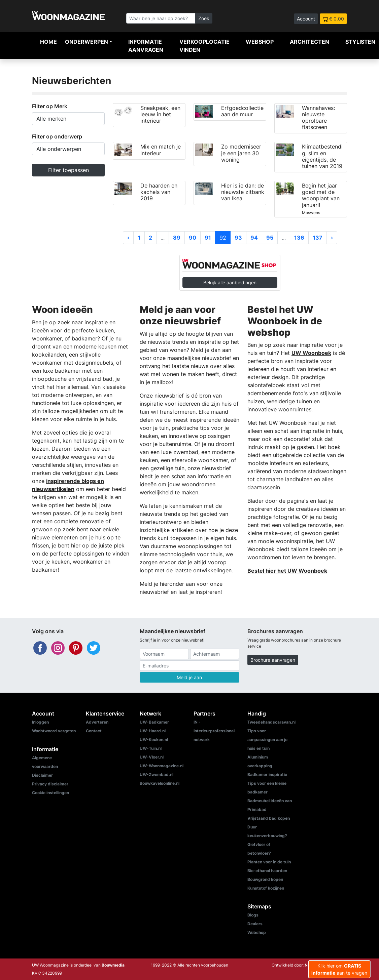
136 (299, 238)
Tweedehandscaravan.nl (271, 722)
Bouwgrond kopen (265, 879)
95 (270, 238)
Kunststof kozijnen (266, 888)
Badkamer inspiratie (267, 774)
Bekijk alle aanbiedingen (230, 282)
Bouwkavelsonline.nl (160, 783)
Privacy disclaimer (50, 784)
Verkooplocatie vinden (204, 46)
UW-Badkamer (154, 722)
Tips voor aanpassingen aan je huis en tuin (267, 740)
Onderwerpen (87, 42)
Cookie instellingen (50, 793)
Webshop (260, 42)
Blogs (253, 915)
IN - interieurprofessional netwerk (214, 731)
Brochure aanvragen (273, 660)
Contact (94, 731)
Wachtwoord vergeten (54, 731)
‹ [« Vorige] (128, 238)
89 (177, 238)
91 (208, 238)
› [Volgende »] (332, 238)
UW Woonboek (311, 353)
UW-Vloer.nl (152, 757)
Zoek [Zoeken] (204, 18)
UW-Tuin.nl (151, 748)
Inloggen (40, 722)
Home (48, 42)
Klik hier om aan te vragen (339, 969)
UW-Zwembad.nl (157, 774)
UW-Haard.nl (153, 731)
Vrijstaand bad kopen (269, 818)
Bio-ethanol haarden (267, 871)
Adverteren (97, 722)
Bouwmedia (113, 965)
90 (193, 238)
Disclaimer (42, 775)
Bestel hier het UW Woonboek (287, 571)
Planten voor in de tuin (269, 862)
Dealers (255, 924)
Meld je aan (189, 677)
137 (318, 238)
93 (238, 238)
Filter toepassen (68, 170)
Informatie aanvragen (146, 46)
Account (306, 19)
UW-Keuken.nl (154, 740)
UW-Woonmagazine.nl (162, 766)
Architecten (309, 42)
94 (254, 238)
